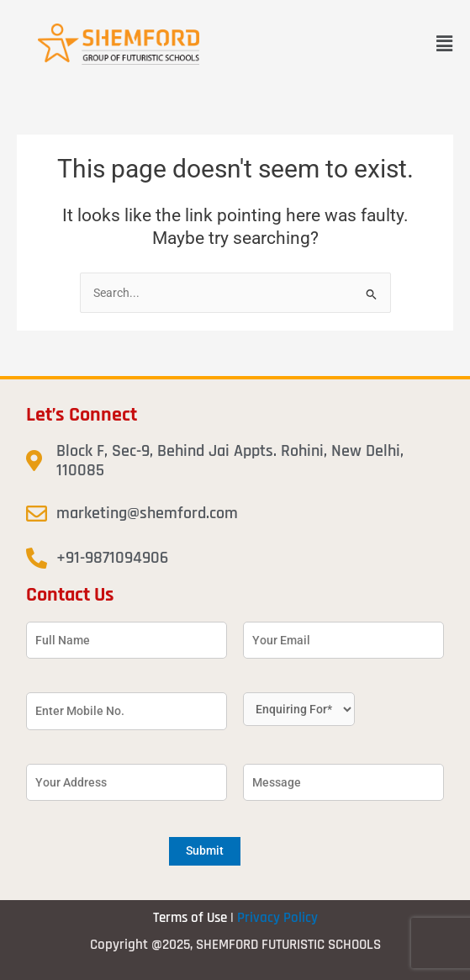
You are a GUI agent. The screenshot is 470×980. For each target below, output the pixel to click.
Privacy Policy (277, 918)
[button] (444, 44)
